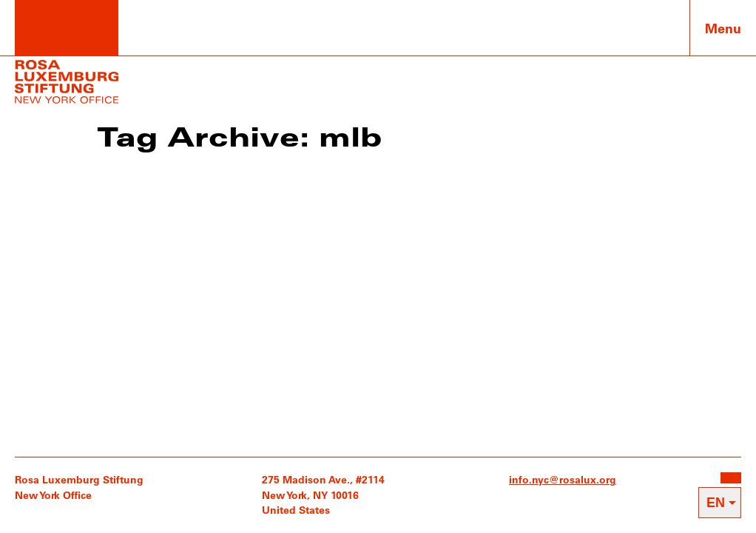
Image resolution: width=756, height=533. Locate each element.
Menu (723, 28)
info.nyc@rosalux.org (563, 479)
